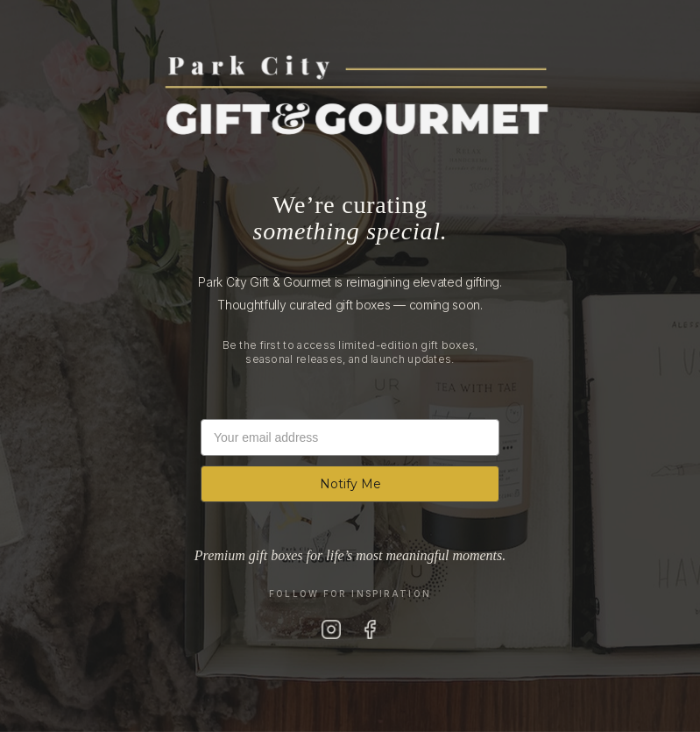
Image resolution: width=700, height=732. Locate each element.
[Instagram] (331, 629)
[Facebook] (370, 629)
